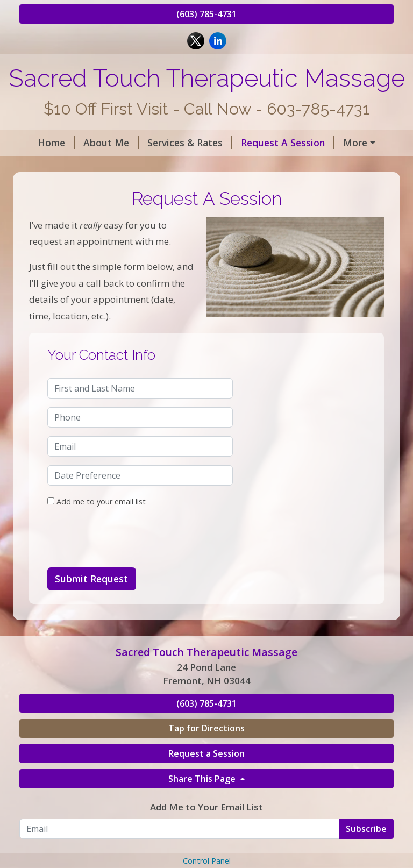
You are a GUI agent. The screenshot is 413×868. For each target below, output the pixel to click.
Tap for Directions (206, 774)
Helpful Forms (66, 166)
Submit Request (91, 624)
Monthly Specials (184, 188)
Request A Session (278, 143)
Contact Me (143, 166)
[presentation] (129, 584)
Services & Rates (180, 143)
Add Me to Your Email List (206, 853)
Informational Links (233, 166)
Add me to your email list (97, 547)
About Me (101, 143)
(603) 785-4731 (206, 14)
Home (47, 143)
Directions (259, 188)
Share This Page (203, 824)
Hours (352, 143)
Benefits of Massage (80, 188)
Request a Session (206, 799)
